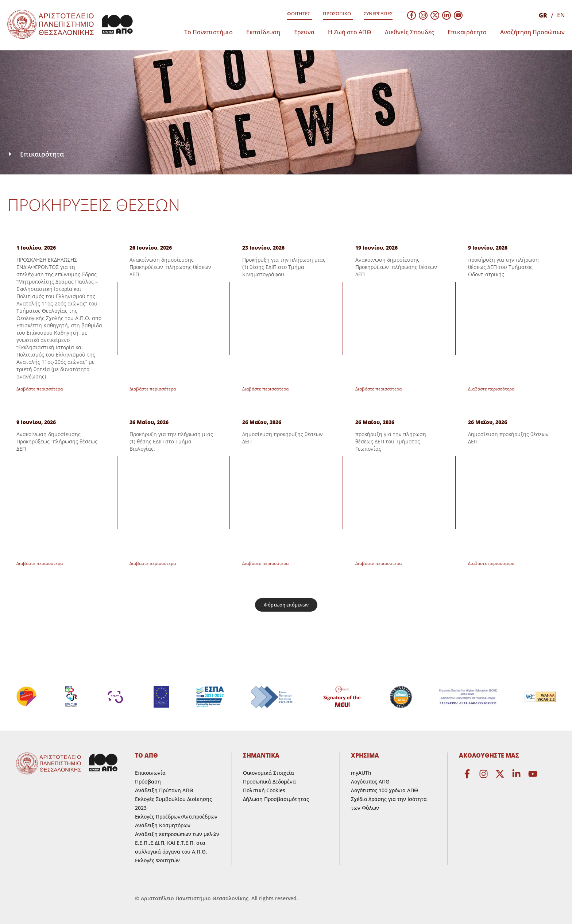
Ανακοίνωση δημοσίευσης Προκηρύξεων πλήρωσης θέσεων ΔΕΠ (170, 267)
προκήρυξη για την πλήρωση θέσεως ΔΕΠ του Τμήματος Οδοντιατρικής (503, 267)
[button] (286, 605)
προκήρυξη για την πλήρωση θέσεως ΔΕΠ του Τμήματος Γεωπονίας (391, 441)
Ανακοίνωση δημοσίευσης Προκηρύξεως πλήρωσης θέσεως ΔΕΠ (57, 441)
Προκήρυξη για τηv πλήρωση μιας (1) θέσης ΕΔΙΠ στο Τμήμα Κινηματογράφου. (284, 267)
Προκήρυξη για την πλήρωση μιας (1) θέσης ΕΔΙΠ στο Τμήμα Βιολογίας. (171, 441)
